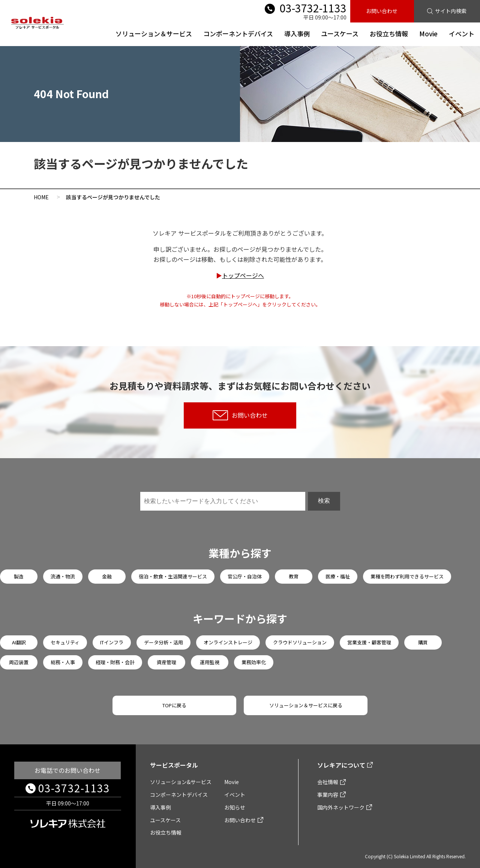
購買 (423, 642)
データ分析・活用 (163, 642)
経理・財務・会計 (115, 662)
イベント (462, 34)
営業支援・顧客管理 (369, 642)
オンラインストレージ (228, 642)
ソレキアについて (341, 765)
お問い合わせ (382, 11)
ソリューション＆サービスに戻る (306, 705)
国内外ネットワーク (341, 807)
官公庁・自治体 (245, 576)
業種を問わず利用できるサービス (407, 576)
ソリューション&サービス (181, 782)
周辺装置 (19, 662)
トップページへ (243, 275)
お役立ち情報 (389, 34)
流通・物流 (63, 576)
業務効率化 (254, 662)
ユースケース (340, 34)
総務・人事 (63, 662)
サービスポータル (174, 765)
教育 (294, 576)
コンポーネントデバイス (238, 34)
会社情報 (328, 782)
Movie (428, 34)
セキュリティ (65, 642)
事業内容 (328, 795)
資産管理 (166, 662)
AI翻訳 (19, 642)
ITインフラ (112, 642)
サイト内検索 (451, 11)
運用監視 (210, 662)
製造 (19, 576)
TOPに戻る (174, 705)
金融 (107, 576)
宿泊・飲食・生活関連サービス (173, 576)
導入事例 (297, 34)
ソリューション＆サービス (154, 34)
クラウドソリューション (300, 642)
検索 (324, 501)
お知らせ (235, 807)
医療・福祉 (338, 576)
